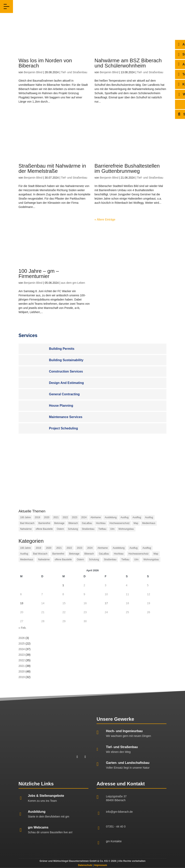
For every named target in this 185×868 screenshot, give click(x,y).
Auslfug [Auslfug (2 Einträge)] (149, 517)
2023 (22, 655)
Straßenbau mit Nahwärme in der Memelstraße (52, 168)
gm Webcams (38, 827)
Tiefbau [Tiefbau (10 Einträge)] (102, 529)
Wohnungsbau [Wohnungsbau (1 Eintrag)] (126, 529)
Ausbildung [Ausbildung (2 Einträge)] (111, 517)
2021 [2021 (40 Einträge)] (56, 517)
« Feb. (23, 628)
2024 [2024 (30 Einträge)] (84, 517)
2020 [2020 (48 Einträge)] (47, 517)
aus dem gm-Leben (73, 283)
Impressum (101, 865)
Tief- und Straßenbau (74, 72)
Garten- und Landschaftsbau (128, 763)
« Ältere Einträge (105, 219)
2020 (22, 671)
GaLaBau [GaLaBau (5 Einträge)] (87, 523)
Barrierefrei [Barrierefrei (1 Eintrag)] (44, 523)
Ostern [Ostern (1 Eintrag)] (60, 529)
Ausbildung (37, 812)
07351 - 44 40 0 (116, 826)
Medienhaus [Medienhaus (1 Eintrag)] (149, 523)
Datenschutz (85, 865)
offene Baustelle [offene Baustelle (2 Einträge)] (44, 529)
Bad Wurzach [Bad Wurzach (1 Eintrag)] (27, 523)
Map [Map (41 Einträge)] (136, 523)
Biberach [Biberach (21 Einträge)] (73, 523)
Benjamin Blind (33, 72)
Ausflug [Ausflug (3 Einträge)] (125, 517)
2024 (22, 649)
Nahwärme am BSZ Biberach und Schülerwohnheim (128, 63)
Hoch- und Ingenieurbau (124, 731)
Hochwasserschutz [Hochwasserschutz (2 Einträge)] (120, 523)
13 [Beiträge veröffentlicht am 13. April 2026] (22, 603)
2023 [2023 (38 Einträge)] (75, 517)
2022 (22, 660)
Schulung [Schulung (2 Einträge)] (73, 529)
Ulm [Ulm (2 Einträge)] (112, 529)
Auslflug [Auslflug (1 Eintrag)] (137, 517)
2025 (22, 644)
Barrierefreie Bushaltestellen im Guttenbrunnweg (127, 168)
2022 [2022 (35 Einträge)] (65, 517)
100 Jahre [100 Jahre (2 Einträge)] (25, 517)
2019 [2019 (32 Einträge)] (37, 517)
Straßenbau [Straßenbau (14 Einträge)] (88, 529)
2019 (22, 677)
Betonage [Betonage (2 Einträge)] (59, 523)
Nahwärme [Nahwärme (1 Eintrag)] (26, 529)
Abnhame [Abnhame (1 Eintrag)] (96, 517)
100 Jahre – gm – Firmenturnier (39, 274)
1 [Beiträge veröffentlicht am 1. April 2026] (63, 585)
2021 (22, 666)
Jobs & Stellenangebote (46, 796)
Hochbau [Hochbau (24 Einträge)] (101, 523)
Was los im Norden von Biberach (45, 63)
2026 (22, 638)
